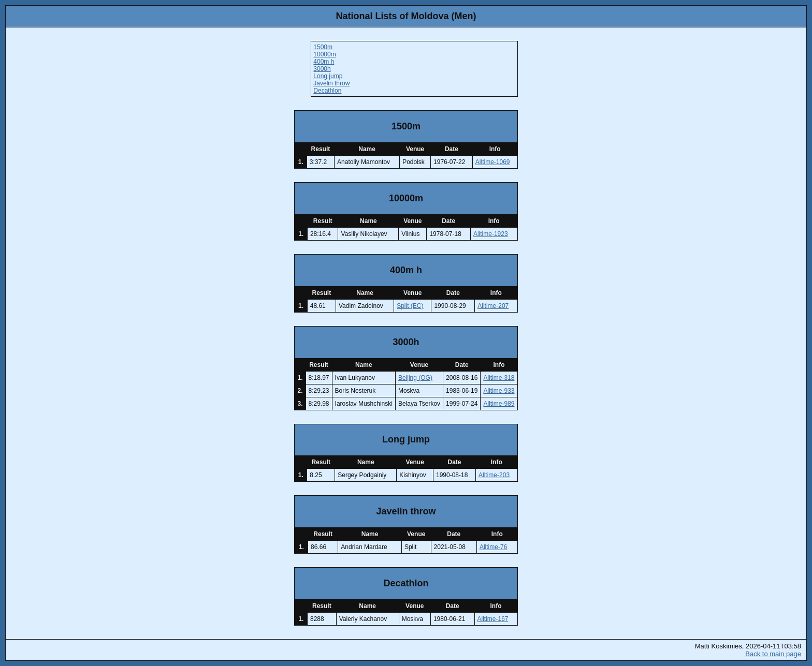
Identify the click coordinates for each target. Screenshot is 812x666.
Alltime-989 (499, 404)
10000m (324, 54)
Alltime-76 (493, 547)
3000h (322, 69)
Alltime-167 (493, 619)
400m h (324, 62)
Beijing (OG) (415, 378)
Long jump (328, 76)
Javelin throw (331, 83)
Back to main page (773, 654)
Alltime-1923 (491, 234)
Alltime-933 (499, 391)
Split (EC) (410, 306)
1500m (323, 47)
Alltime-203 (494, 475)
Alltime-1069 (493, 162)
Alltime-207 (493, 306)
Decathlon (327, 91)
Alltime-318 (499, 378)
